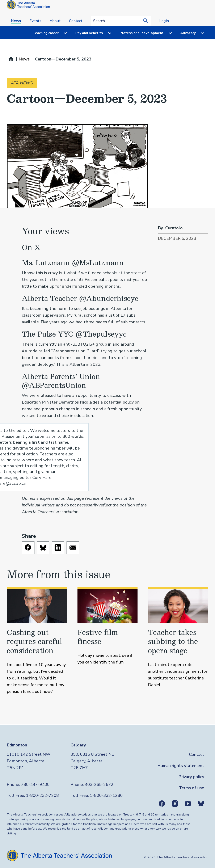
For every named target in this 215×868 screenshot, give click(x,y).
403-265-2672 (99, 785)
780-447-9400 (35, 785)
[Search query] (121, 21)
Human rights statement (181, 766)
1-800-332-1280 (106, 795)
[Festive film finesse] (108, 641)
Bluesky (201, 804)
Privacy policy (191, 777)
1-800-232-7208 (42, 795)
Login (164, 21)
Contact (76, 21)
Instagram (175, 804)
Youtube (188, 804)
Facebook (162, 804)
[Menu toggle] (63, 33)
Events (35, 21)
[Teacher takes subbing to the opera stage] (178, 641)
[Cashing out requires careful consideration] (37, 641)
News (16, 21)
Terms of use (192, 788)
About (55, 21)
